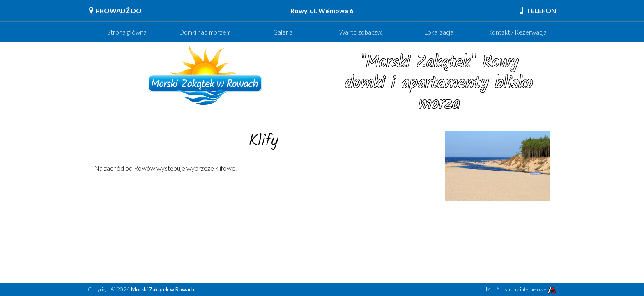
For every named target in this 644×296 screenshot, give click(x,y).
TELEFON (537, 10)
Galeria (283, 32)
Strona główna (127, 32)
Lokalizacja (439, 32)
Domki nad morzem (205, 32)
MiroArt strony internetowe (521, 289)
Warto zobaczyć (361, 32)
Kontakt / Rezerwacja (517, 32)
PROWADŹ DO (115, 10)
